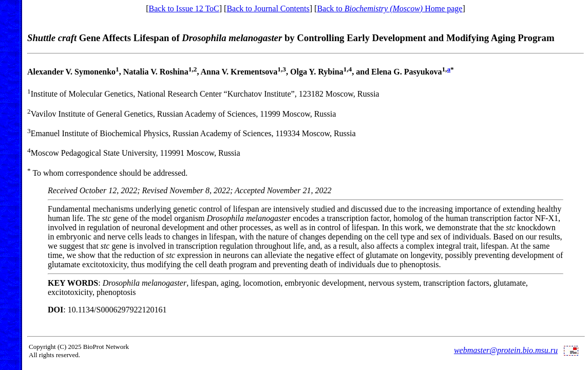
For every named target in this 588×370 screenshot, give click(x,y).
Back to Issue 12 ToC (184, 8)
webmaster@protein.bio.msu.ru (506, 350)
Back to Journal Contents (268, 8)
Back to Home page (390, 8)
